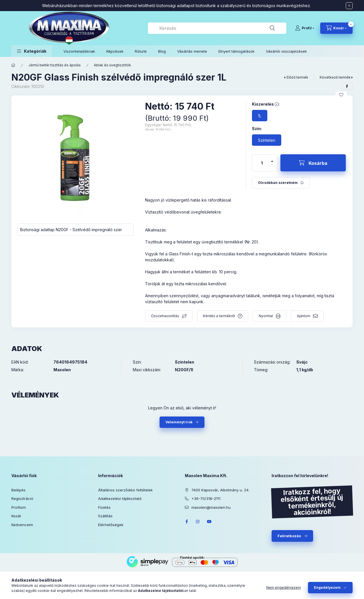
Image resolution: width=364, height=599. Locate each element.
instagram (198, 522)
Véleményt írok (179, 422)
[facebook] (347, 86)
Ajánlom (304, 316)
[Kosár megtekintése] (336, 28)
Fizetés (104, 507)
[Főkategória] (13, 65)
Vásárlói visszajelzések (286, 51)
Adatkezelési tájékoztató (120, 499)
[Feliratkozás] (281, 183)
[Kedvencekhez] (341, 95)
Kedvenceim (22, 525)
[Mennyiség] (262, 163)
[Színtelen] (267, 140)
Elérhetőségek (111, 525)
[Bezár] (349, 6)
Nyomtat (266, 316)
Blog (162, 51)
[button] (32, 51)
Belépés (18, 490)
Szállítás (105, 516)
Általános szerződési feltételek (125, 490)
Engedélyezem (327, 587)
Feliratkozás (289, 536)
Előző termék (297, 77)
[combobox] (217, 28)
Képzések (115, 51)
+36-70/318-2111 (206, 499)
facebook (187, 522)
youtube (209, 522)
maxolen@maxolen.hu (211, 507)
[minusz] (272, 167)
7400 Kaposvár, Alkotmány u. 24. (220, 490)
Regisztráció (22, 499)
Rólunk (141, 51)
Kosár (16, 516)
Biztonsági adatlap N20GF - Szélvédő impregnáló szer (71, 230)
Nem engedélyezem (284, 587)
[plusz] (272, 159)
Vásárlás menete (192, 51)
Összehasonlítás (165, 316)
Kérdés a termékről (219, 316)
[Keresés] (272, 28)
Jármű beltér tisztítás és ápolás (55, 65)
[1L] (260, 116)
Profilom (19, 507)
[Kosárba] (313, 163)
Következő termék (335, 77)
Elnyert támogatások (236, 51)
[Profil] (305, 28)
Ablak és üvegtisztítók (112, 65)
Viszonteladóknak (79, 51)
